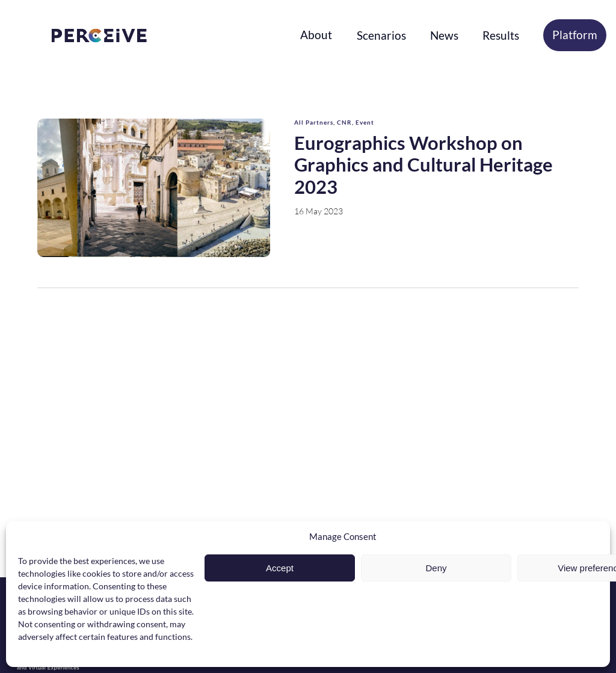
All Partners (314, 122)
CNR (344, 122)
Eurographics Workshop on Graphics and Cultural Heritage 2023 (423, 165)
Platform (575, 35)
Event (365, 122)
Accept (280, 568)
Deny (436, 568)
